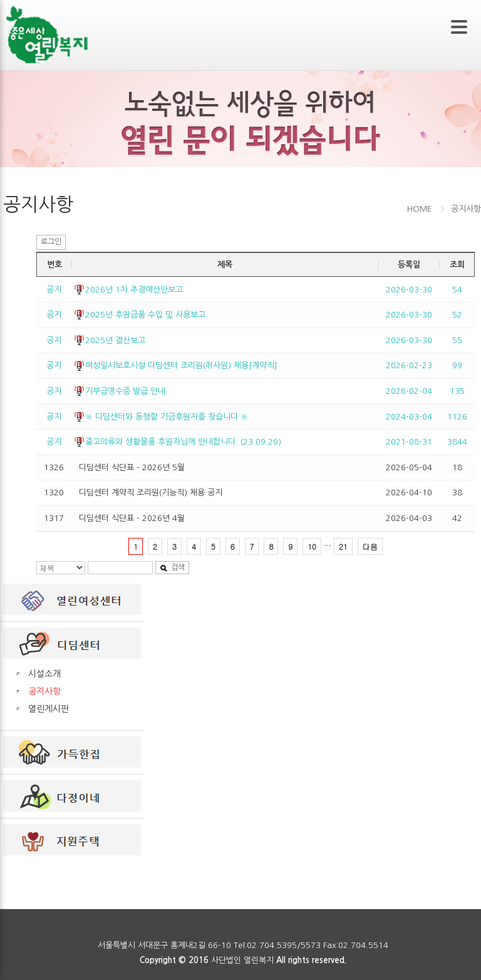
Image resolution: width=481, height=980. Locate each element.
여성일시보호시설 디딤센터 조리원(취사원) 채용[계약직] (181, 365)
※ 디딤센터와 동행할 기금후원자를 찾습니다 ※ (167, 417)
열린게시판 (49, 709)
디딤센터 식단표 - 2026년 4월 (132, 518)
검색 (172, 568)
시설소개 (44, 674)
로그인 (51, 242)
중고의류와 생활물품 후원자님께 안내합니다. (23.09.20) (183, 442)
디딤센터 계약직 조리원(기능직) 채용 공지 (151, 493)
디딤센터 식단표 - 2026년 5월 (132, 467)
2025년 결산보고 (115, 340)
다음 (370, 546)
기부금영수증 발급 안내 (125, 391)
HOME (419, 209)
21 (343, 546)
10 (312, 546)
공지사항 (44, 691)
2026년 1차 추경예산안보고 (134, 290)
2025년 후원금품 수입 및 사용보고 (145, 315)
